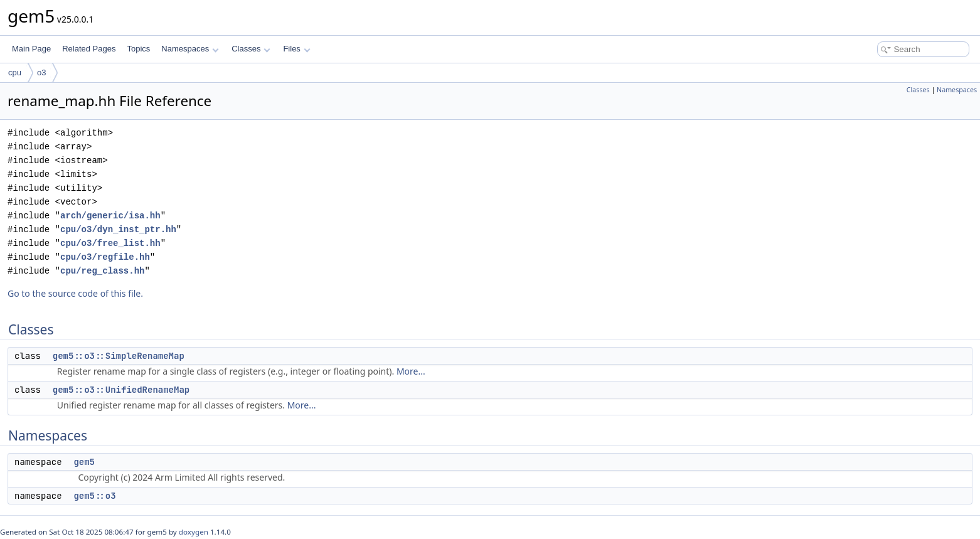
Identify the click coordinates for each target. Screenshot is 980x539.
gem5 (84, 462)
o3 (41, 72)
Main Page (31, 49)
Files (296, 49)
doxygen (194, 532)
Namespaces (190, 49)
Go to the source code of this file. (75, 293)
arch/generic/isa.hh (110, 216)
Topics (138, 49)
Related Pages (89, 49)
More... (411, 371)
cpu (15, 72)
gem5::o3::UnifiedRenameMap (121, 390)
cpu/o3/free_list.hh (110, 243)
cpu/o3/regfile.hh (105, 257)
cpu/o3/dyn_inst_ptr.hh (118, 229)
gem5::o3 (94, 496)
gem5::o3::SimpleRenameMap (119, 356)
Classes (251, 49)
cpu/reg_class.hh (102, 271)
